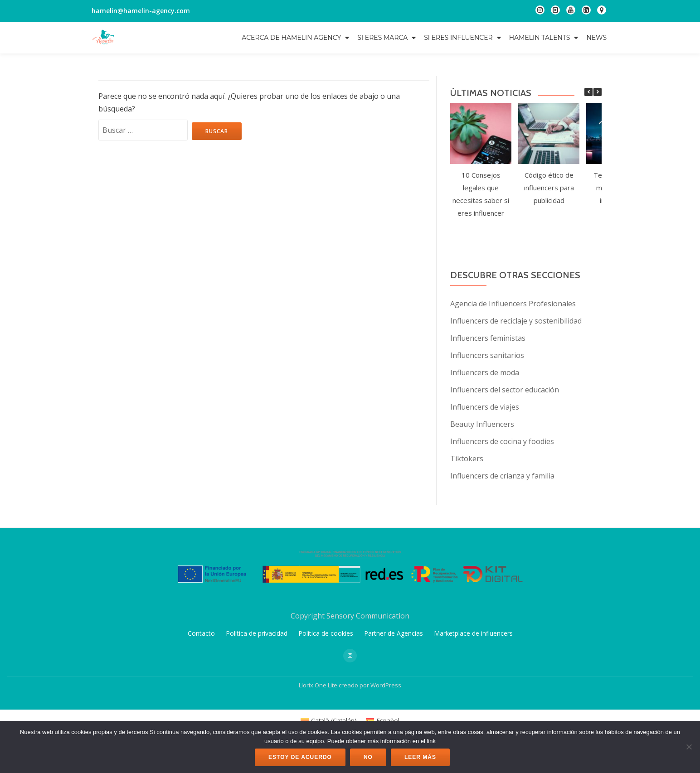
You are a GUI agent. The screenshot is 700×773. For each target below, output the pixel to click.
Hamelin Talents (540, 38)
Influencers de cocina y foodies (502, 441)
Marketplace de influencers (473, 696)
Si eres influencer (458, 38)
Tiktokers (467, 459)
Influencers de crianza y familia (502, 476)
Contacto (201, 696)
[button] (598, 92)
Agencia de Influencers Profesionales (513, 304)
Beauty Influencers (482, 424)
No (368, 757)
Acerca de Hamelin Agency (291, 38)
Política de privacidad (257, 696)
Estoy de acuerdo (300, 757)
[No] (689, 747)
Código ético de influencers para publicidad (549, 188)
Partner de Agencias (394, 696)
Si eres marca (382, 38)
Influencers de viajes (485, 407)
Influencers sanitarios (487, 355)
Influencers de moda (485, 372)
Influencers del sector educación (505, 390)
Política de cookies (326, 696)
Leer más (420, 757)
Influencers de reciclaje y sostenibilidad (516, 321)
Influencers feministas (488, 338)
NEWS (596, 38)
